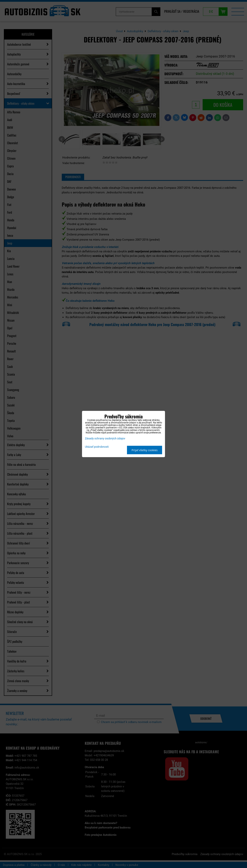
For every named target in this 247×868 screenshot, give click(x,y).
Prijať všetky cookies (145, 450)
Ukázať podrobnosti (97, 447)
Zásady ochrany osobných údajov (105, 439)
